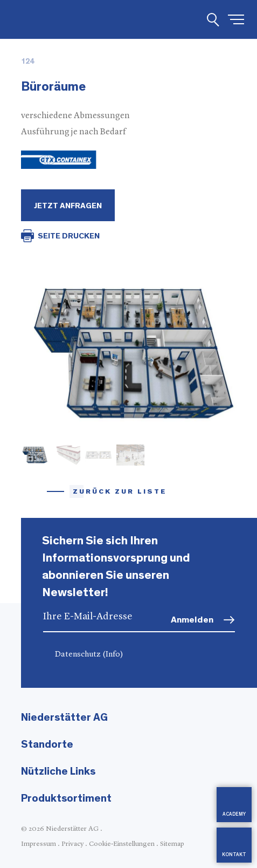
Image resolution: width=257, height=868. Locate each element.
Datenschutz (89, 655)
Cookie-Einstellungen (122, 844)
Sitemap (172, 844)
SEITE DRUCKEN (69, 236)
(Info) (113, 655)
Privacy (72, 844)
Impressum (39, 844)
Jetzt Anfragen (68, 206)
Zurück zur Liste (120, 492)
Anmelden (192, 620)
